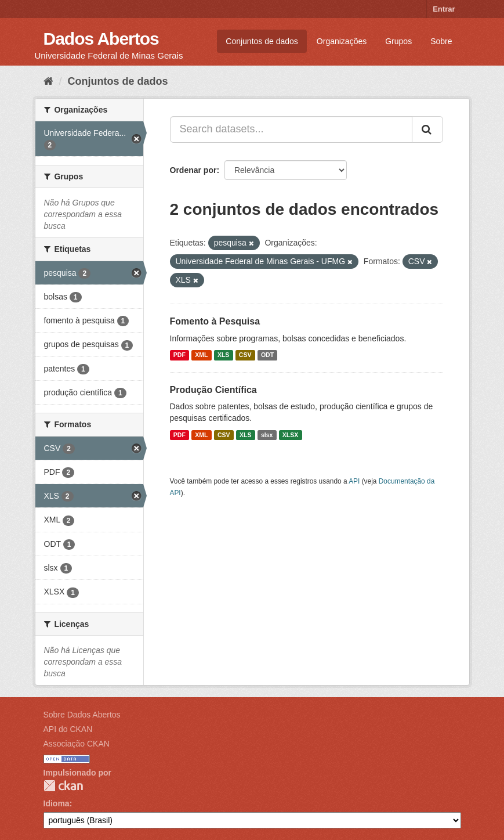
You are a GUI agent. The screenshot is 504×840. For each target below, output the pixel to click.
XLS (223, 355)
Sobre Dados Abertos (82, 715)
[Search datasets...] (291, 129)
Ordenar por (193, 170)
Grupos (398, 41)
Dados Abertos (101, 39)
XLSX (290, 435)
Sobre (441, 41)
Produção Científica (213, 390)
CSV (245, 355)
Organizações (342, 41)
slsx (267, 435)
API (354, 481)
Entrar (444, 9)
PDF (180, 355)
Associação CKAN (77, 744)
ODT (267, 355)
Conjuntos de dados (262, 41)
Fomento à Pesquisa (215, 321)
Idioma (57, 803)
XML (201, 355)
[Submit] (427, 129)
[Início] (48, 81)
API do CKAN (68, 729)
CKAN (63, 786)
